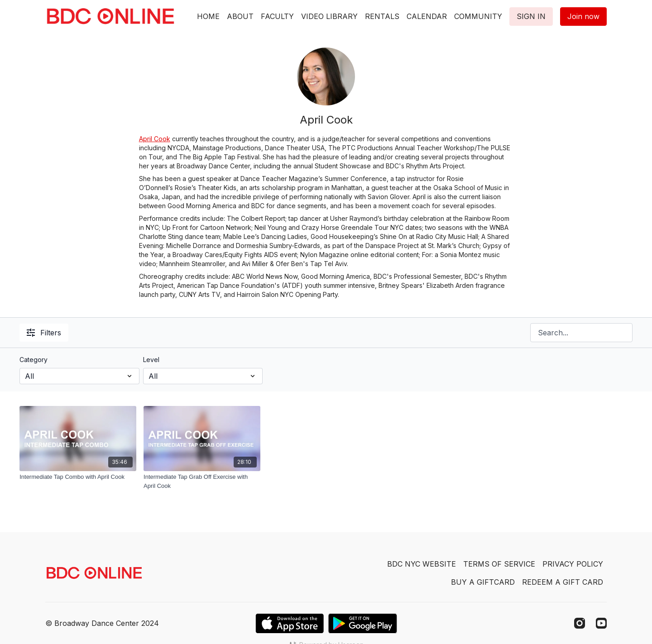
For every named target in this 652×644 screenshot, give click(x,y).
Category (34, 360)
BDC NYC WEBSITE (422, 564)
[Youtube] (601, 623)
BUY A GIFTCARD (483, 582)
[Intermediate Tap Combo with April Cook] (78, 477)
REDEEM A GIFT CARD (563, 582)
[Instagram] (580, 623)
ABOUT (240, 16)
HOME (208, 16)
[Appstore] (290, 623)
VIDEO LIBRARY (329, 16)
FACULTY (277, 16)
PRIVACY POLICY (573, 564)
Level (151, 360)
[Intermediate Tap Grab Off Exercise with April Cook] (202, 481)
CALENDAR (427, 16)
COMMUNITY (478, 16)
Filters (44, 333)
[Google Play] (363, 623)
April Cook (155, 139)
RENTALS (382, 16)
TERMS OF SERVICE (499, 564)
